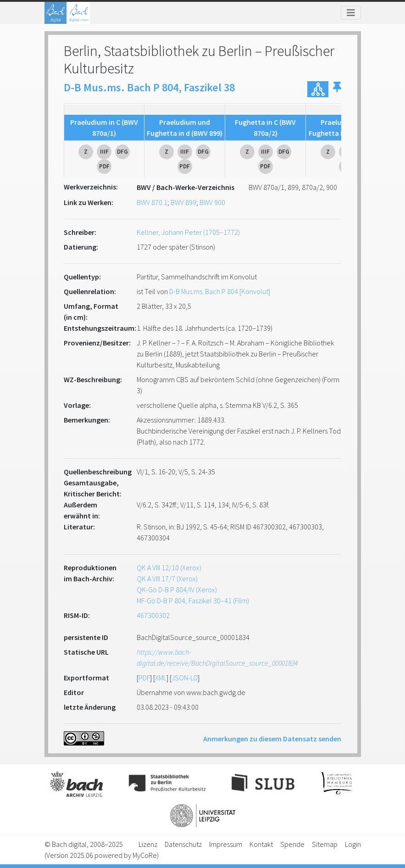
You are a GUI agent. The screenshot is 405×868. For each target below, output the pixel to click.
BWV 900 (212, 202)
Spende (292, 844)
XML (161, 678)
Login (353, 844)
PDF (144, 678)
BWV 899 (183, 202)
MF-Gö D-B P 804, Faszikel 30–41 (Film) (193, 601)
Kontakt (261, 844)
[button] (337, 89)
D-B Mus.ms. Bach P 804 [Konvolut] (220, 291)
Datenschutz (183, 844)
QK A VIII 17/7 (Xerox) (167, 579)
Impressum (226, 844)
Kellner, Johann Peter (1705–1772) (188, 232)
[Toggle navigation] (351, 13)
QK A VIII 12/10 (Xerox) (169, 568)
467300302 (153, 615)
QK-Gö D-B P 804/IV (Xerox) (177, 590)
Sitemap (325, 844)
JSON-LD (185, 678)
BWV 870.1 (152, 202)
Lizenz (148, 844)
